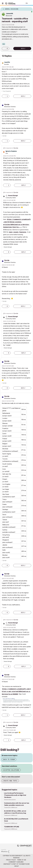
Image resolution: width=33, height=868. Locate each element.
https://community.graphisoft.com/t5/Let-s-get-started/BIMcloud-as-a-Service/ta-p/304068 (16, 692)
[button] (4, 49)
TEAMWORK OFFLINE (12, 827)
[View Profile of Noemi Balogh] (13, 196)
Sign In (30, 3)
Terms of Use (22, 860)
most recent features (18, 232)
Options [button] (30, 8)
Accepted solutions (11, 770)
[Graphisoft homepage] (24, 846)
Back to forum (9, 759)
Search (21, 3)
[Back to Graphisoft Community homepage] (11, 3)
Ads (4, 44)
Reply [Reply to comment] (23, 96)
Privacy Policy (11, 860)
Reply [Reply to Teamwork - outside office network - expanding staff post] (23, 49)
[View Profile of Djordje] (7, 104)
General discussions (10, 800)
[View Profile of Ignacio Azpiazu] (11, 151)
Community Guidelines (16, 862)
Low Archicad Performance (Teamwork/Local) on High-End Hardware (15, 795)
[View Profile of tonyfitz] (7, 62)
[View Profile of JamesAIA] (9, 13)
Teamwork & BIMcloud (11, 807)
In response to (11, 148)
